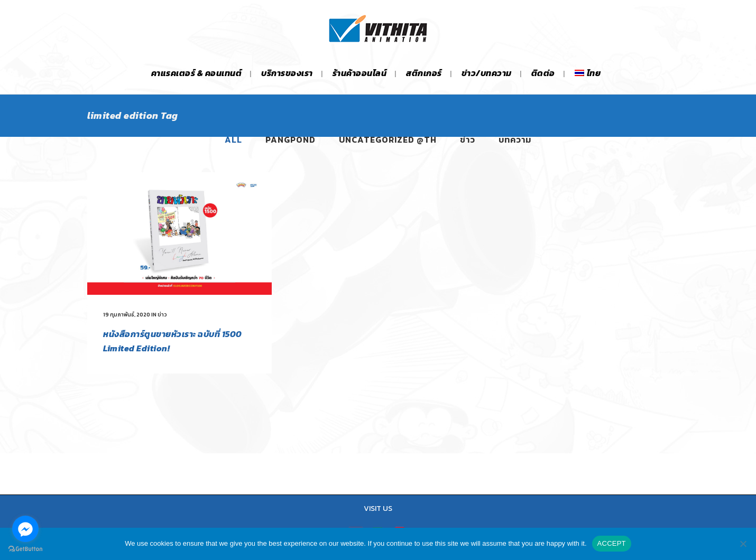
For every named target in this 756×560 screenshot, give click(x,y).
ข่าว (162, 315)
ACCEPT (612, 543)
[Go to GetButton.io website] (25, 549)
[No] (743, 544)
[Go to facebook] (25, 529)
